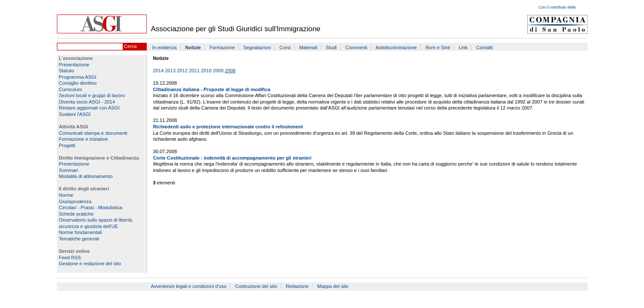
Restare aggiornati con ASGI (89, 108)
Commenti (356, 47)
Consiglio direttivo (78, 83)
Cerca (131, 46)
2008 (230, 71)
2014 (159, 71)
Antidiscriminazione (396, 47)
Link (463, 47)
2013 (171, 71)
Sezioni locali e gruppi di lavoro (92, 95)
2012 (183, 71)
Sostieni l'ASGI (75, 114)
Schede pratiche (76, 214)
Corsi (285, 47)
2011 (194, 71)
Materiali (308, 47)
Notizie (193, 47)
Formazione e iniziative (83, 139)
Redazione (297, 286)
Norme (66, 195)
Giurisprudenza (75, 201)
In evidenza (165, 47)
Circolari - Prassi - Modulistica (91, 207)
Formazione (222, 47)
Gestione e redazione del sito (90, 264)
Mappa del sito (333, 286)
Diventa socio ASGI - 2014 (87, 102)
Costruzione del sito (256, 286)
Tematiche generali (79, 239)
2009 (218, 71)
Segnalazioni (257, 47)
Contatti (485, 47)
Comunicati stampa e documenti (93, 133)
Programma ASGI (78, 77)
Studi (332, 47)
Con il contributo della (557, 7)
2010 (206, 71)
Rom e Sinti (438, 47)
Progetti (67, 145)
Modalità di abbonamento (86, 176)
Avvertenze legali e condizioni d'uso (189, 286)
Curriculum (71, 89)
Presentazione (74, 65)
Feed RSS (70, 258)
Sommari (69, 170)
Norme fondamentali (81, 232)
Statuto (67, 71)
